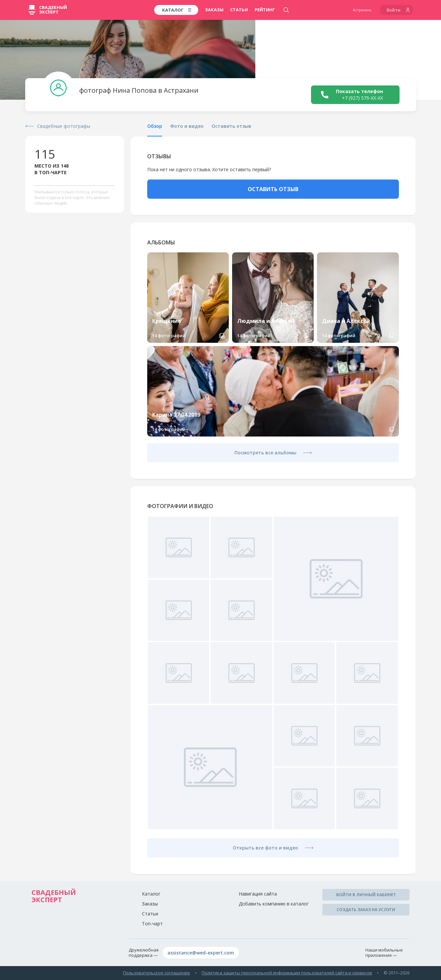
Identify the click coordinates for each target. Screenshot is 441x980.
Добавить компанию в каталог (274, 904)
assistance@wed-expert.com (201, 953)
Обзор (155, 126)
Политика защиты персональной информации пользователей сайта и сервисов (287, 973)
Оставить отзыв (231, 126)
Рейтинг (265, 10)
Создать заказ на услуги (366, 910)
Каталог (151, 894)
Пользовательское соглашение (157, 973)
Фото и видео (187, 126)
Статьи (239, 10)
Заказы (214, 10)
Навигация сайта (258, 894)
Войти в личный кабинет (366, 895)
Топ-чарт (152, 924)
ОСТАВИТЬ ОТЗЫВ (273, 189)
